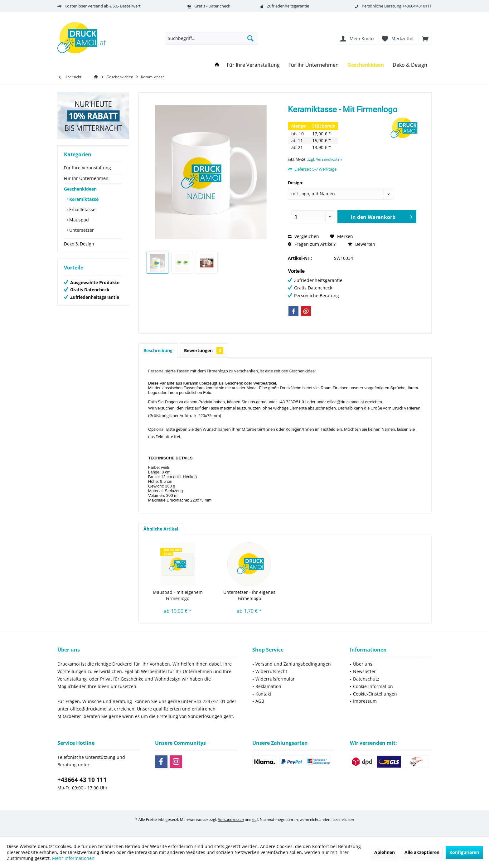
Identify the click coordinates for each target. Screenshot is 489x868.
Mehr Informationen (73, 858)
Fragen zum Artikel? (312, 244)
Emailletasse (82, 209)
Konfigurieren (464, 852)
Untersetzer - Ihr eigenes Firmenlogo (249, 595)
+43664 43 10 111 (82, 780)
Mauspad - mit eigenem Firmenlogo (178, 595)
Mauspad (78, 220)
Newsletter (364, 671)
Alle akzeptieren (422, 852)
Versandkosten (231, 820)
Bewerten (361, 244)
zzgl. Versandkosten (324, 159)
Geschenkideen (80, 189)
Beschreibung (158, 350)
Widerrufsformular (275, 679)
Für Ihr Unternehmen (86, 178)
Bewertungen (204, 350)
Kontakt (263, 694)
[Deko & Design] (410, 65)
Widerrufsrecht (271, 671)
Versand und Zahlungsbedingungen (293, 664)
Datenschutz (366, 679)
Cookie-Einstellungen (375, 694)
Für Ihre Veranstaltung (87, 168)
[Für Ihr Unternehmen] (314, 65)
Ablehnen (385, 852)
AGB (260, 701)
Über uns (363, 664)
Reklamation (268, 686)
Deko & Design (79, 244)
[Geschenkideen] (366, 65)
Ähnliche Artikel (161, 529)
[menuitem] (425, 38)
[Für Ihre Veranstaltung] (253, 65)
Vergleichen (303, 236)
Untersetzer (81, 230)
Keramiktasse (83, 199)
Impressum (365, 701)
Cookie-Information (373, 686)
